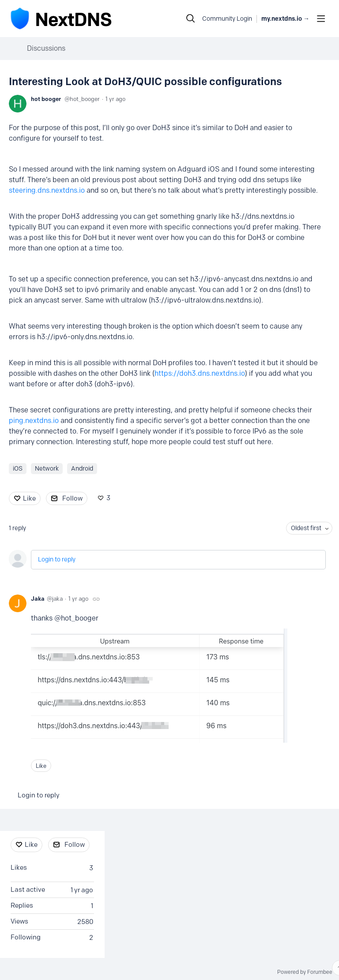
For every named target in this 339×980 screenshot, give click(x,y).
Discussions (46, 48)
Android (82, 469)
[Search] (191, 19)
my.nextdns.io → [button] (285, 19)
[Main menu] (321, 19)
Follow (72, 498)
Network (47, 469)
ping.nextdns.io (34, 421)
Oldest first (306, 528)
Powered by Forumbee (305, 972)
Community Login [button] (227, 19)
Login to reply (57, 559)
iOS (18, 469)
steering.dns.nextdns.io (47, 190)
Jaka (38, 598)
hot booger (46, 99)
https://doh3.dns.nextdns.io (200, 373)
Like (29, 498)
